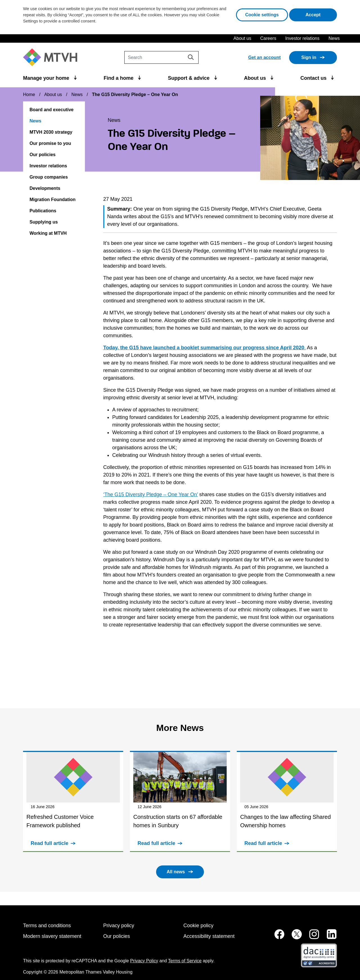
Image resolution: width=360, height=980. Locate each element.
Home (29, 94)
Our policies (42, 155)
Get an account (264, 57)
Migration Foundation (53, 200)
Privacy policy (119, 926)
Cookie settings (262, 15)
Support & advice (189, 78)
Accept (321, 14)
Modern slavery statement (52, 936)
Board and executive (52, 110)
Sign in (309, 57)
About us (242, 38)
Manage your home (47, 78)
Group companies (49, 177)
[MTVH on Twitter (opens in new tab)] (294, 937)
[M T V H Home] (52, 57)
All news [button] (176, 872)
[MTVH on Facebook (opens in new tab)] (276, 937)
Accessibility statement (209, 936)
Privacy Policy (144, 961)
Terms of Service (185, 961)
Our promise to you (50, 143)
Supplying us (44, 222)
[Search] (161, 57)
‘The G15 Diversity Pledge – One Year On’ (151, 494)
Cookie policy (198, 926)
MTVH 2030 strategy (51, 132)
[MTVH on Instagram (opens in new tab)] (311, 937)
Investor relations (302, 38)
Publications (43, 211)
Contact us (314, 78)
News (334, 38)
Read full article (49, 843)
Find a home (119, 78)
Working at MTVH (48, 233)
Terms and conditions (47, 926)
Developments (45, 188)
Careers (268, 38)
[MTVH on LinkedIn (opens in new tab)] (329, 937)
